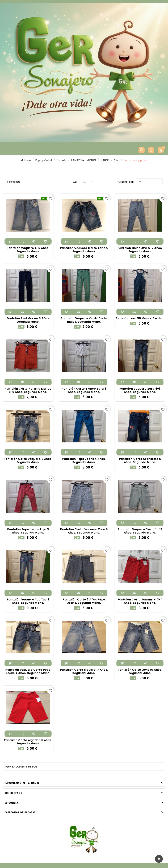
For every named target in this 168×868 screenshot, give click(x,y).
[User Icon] (151, 150)
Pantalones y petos (21, 767)
